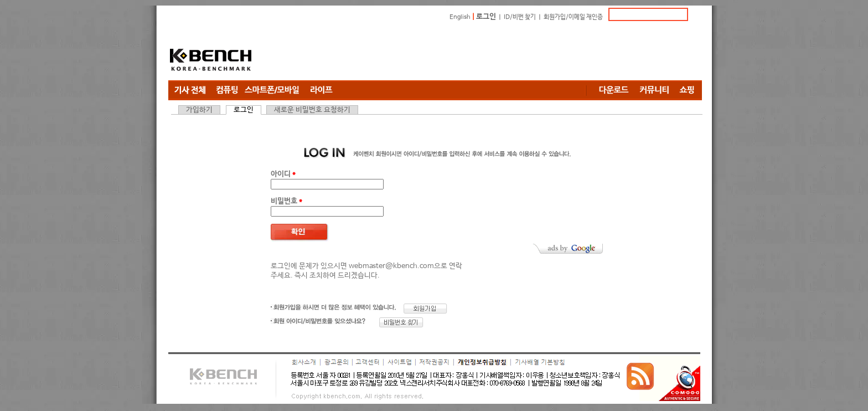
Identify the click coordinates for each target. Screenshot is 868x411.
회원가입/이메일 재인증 (573, 17)
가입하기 (199, 110)
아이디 (283, 174)
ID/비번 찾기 (520, 17)
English (460, 17)
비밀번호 (286, 201)
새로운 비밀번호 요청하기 (312, 110)
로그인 (486, 17)
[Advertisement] (500, 53)
